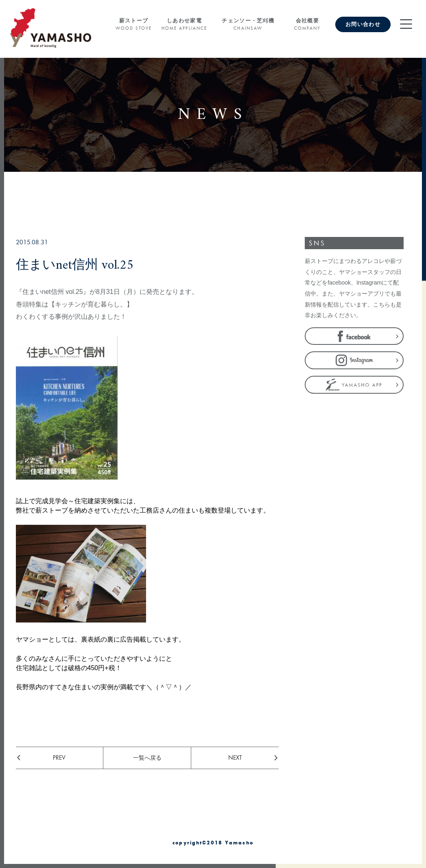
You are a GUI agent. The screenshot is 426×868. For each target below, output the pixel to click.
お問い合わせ (363, 24)
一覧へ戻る (147, 757)
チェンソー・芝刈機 (248, 24)
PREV (59, 757)
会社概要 (307, 24)
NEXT (235, 757)
